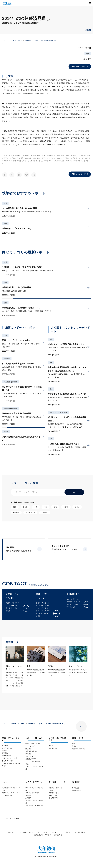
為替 (55, 507)
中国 (36, 507)
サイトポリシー (43, 832)
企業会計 (7, 359)
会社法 (77, 507)
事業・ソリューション (11, 739)
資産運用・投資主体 (11, 382)
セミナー (6, 782)
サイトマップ (56, 832)
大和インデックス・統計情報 (75, 832)
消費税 (66, 507)
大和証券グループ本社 (43, 835)
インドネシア (30, 513)
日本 (5, 335)
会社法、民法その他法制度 (58, 412)
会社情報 (52, 782)
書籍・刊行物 (78, 738)
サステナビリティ (33, 782)
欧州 (36, 41)
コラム (6, 432)
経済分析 (28, 41)
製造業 (25, 507)
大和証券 (58, 835)
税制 (51, 362)
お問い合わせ (12, 832)
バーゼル (45, 513)
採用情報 (76, 782)
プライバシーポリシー (27, 832)
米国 (51, 339)
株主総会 (16, 513)
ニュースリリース (10, 818)
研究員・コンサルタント (57, 739)
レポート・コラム (16, 41)
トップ (4, 41)
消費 (15, 507)
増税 (46, 507)
